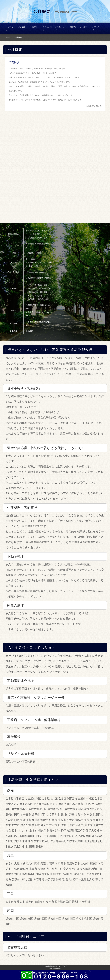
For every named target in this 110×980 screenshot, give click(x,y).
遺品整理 (22, 27)
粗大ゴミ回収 (47, 29)
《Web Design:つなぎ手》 (55, 969)
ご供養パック (60, 29)
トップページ (10, 29)
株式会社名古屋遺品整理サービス (53, 966)
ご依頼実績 (72, 27)
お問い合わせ (97, 29)
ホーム (8, 37)
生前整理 (34, 27)
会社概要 (83, 27)
